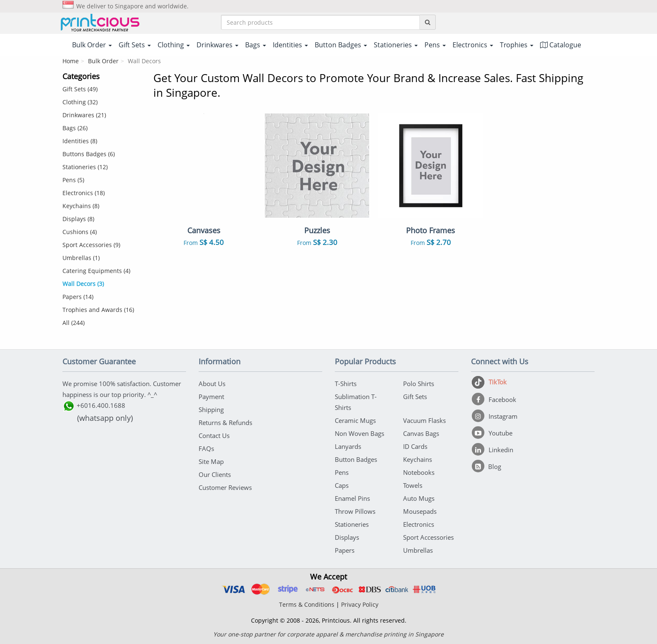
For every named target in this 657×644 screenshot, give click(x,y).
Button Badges (356, 459)
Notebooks (419, 472)
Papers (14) (78, 297)
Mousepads (420, 511)
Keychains (418, 459)
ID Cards (415, 446)
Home (71, 61)
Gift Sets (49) (80, 89)
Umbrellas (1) (81, 258)
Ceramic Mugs (355, 420)
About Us (212, 384)
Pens (342, 472)
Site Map (211, 461)
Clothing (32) (80, 102)
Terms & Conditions (307, 604)
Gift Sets (415, 397)
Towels (413, 485)
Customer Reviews (225, 487)
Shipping (211, 410)
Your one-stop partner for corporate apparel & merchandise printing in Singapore (328, 634)
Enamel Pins (352, 498)
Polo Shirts (419, 384)
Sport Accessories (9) (91, 245)
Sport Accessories (428, 537)
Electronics (419, 524)
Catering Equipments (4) (96, 271)
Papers (345, 550)
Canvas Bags (421, 433)
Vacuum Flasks (424, 420)
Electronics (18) (84, 193)
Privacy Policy (360, 604)
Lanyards (348, 446)
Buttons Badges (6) (89, 154)
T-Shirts (346, 384)
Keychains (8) (81, 206)
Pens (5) (73, 180)
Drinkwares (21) (84, 115)
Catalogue (561, 45)
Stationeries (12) (85, 167)
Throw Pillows (355, 511)
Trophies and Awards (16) (98, 310)
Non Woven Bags (360, 433)
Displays (347, 537)
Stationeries (352, 524)
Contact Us (214, 435)
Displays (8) (78, 219)
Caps (342, 485)
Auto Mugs (419, 498)
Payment (211, 397)
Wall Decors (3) (83, 284)
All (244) (74, 323)
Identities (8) (80, 141)
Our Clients (215, 474)
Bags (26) (75, 128)
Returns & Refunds (225, 422)
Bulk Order (103, 61)
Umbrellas (418, 550)
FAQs (206, 448)
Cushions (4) (80, 232)
